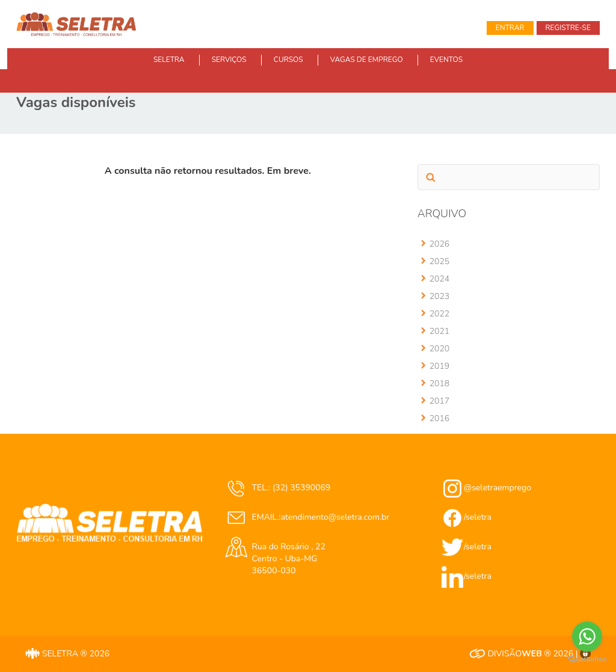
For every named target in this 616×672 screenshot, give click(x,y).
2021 (440, 331)
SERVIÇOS (229, 60)
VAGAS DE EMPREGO (367, 60)
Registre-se (568, 28)
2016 (440, 418)
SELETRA (169, 60)
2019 (440, 366)
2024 (440, 279)
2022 (440, 314)
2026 (440, 244)
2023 (440, 296)
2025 (440, 261)
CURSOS (288, 60)
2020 (440, 349)
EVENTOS (446, 60)
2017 (440, 401)
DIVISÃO (506, 654)
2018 (440, 384)
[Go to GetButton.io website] (587, 660)
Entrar (510, 28)
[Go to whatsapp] (587, 637)
